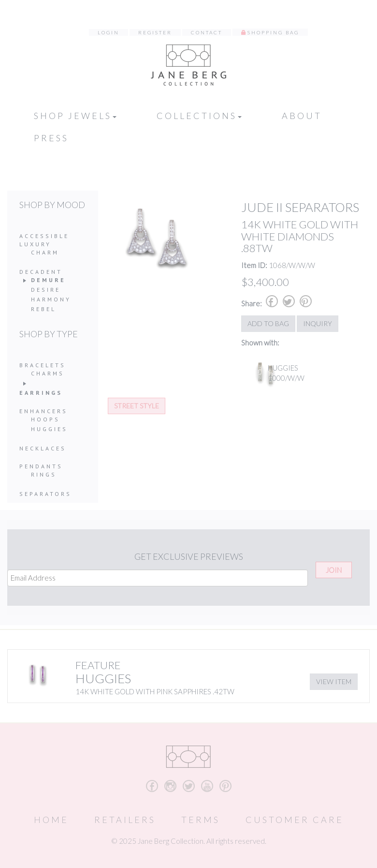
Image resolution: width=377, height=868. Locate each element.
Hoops (45, 419)
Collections (199, 116)
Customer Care (295, 820)
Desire (46, 290)
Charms (48, 373)
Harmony (51, 299)
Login (109, 32)
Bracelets (43, 365)
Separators (45, 494)
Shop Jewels (75, 116)
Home (51, 820)
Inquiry (318, 323)
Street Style (137, 406)
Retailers (125, 820)
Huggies (49, 429)
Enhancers (43, 411)
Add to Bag (268, 323)
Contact (207, 32)
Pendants (41, 466)
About (302, 116)
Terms (201, 820)
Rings (44, 474)
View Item (334, 681)
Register (155, 32)
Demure (48, 280)
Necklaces (43, 448)
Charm (45, 252)
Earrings (41, 393)
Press (51, 138)
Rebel (43, 309)
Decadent (41, 272)
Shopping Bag (273, 32)
